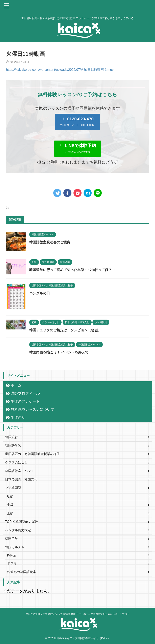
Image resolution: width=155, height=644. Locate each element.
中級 (10, 505)
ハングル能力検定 (18, 530)
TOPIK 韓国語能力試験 (22, 522)
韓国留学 (12, 539)
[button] (77, 122)
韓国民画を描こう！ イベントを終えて (61, 352)
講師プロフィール (25, 393)
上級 (10, 513)
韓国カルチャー (16, 547)
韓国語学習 (13, 445)
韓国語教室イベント (20, 471)
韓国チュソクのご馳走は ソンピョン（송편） (67, 330)
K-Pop (12, 555)
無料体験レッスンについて (32, 410)
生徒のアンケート (25, 401)
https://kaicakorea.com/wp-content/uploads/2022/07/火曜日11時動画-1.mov (60, 70)
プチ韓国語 (13, 488)
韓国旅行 (12, 437)
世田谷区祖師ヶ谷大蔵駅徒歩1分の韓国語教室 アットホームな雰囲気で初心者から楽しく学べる (77, 614)
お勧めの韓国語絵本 (22, 572)
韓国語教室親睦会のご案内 (51, 242)
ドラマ (12, 563)
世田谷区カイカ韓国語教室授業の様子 (32, 454)
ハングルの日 (40, 293)
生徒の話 (18, 418)
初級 (10, 496)
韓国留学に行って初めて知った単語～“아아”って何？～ (75, 270)
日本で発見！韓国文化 (21, 479)
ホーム (16, 385)
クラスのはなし (16, 462)
